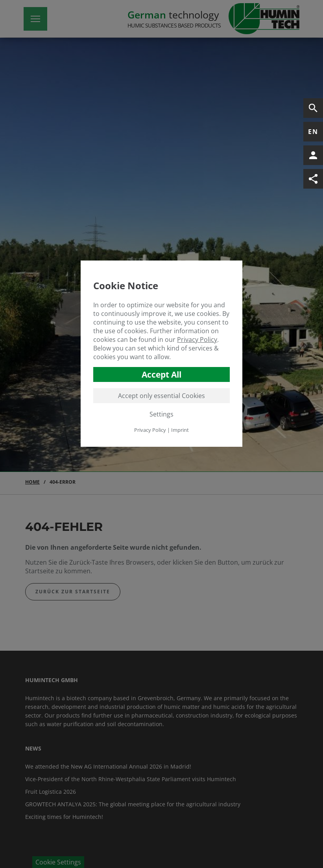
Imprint (180, 430)
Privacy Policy (197, 339)
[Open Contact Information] (313, 155)
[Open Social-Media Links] (313, 179)
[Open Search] (313, 108)
